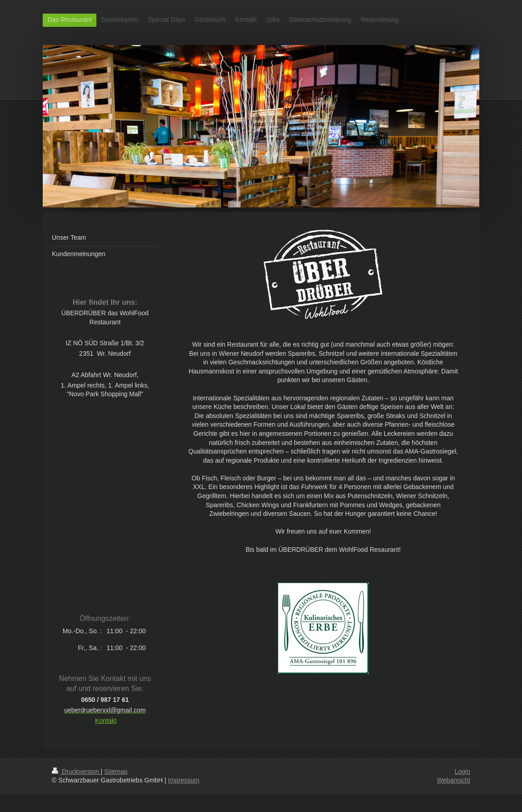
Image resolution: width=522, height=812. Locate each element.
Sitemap (116, 772)
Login (462, 772)
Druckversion (76, 772)
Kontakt (106, 721)
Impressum (183, 780)
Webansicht (454, 780)
